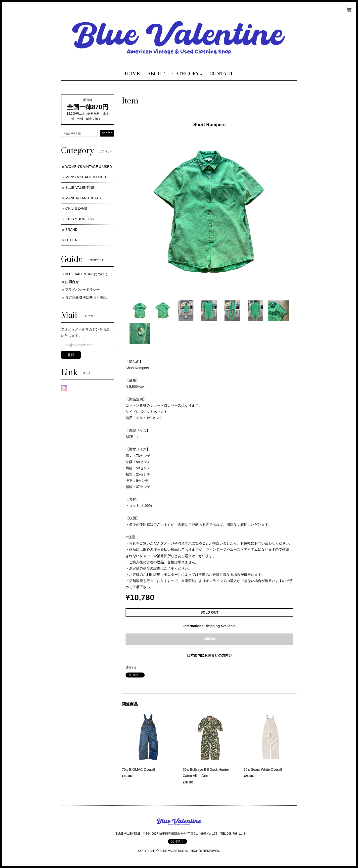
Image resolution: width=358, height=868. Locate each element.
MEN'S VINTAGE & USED (86, 177)
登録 (71, 355)
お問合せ (72, 282)
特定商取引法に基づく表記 (86, 297)
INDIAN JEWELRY (80, 219)
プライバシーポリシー (82, 289)
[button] (187, 74)
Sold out (210, 639)
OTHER (71, 240)
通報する (131, 668)
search (107, 133)
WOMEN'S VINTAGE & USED (89, 167)
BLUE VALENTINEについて (86, 274)
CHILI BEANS (76, 208)
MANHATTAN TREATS (83, 198)
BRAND (71, 230)
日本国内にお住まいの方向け (210, 655)
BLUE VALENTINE (80, 188)
